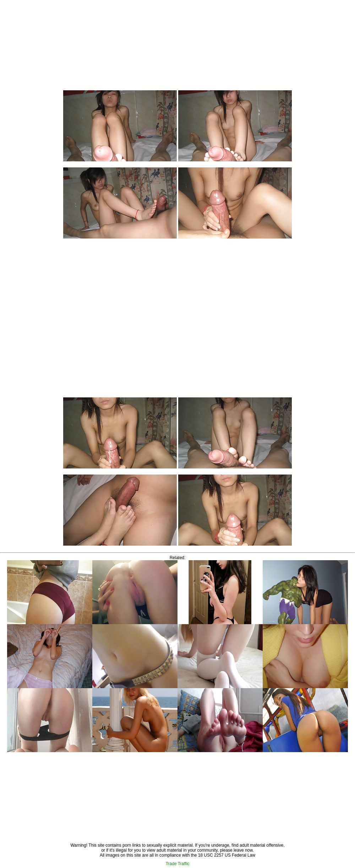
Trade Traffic (178, 864)
